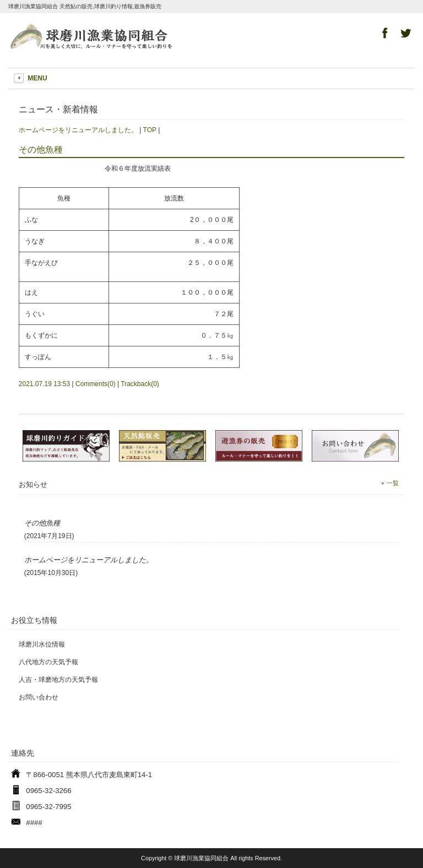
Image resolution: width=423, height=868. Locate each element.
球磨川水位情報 (42, 644)
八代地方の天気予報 (48, 662)
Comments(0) (96, 384)
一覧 (393, 483)
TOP (150, 130)
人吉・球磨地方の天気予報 (58, 680)
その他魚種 (41, 150)
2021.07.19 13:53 (44, 384)
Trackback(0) (140, 384)
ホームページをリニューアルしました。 (78, 130)
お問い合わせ (39, 697)
